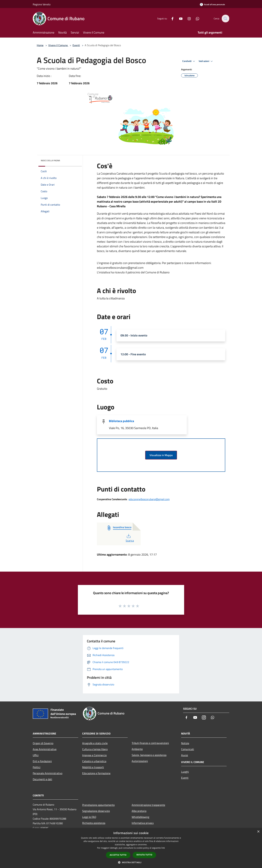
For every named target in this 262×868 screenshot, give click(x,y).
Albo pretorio (139, 811)
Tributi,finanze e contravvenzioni (150, 743)
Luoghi (185, 772)
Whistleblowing (140, 817)
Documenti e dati (42, 779)
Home (40, 45)
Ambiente (137, 749)
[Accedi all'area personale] (212, 4)
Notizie (185, 743)
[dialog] (131, 848)
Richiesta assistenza (94, 823)
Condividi (189, 61)
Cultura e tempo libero (95, 749)
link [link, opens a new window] (163, 848)
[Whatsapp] (195, 18)
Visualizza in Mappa (161, 455)
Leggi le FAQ (89, 817)
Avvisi (185, 755)
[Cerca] (225, 19)
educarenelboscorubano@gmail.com (149, 499)
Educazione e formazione (96, 773)
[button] (131, 862)
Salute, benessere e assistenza (149, 755)
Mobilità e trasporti (93, 767)
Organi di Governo (43, 743)
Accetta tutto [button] (118, 855)
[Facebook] (170, 18)
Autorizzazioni (140, 761)
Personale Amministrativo (48, 773)
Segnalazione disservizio (96, 811)
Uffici (36, 755)
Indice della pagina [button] (50, 160)
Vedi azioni (206, 61)
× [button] (258, 832)
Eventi (76, 45)
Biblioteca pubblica (121, 421)
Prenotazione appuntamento (98, 805)
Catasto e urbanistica (94, 761)
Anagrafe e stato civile (95, 743)
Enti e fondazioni (42, 761)
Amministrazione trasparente (148, 805)
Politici (37, 767)
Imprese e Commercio (94, 755)
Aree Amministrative (45, 749)
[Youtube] (179, 18)
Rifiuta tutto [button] (144, 855)
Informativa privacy (143, 823)
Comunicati (188, 749)
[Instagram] (187, 18)
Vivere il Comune (58, 45)
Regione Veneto (42, 4)
